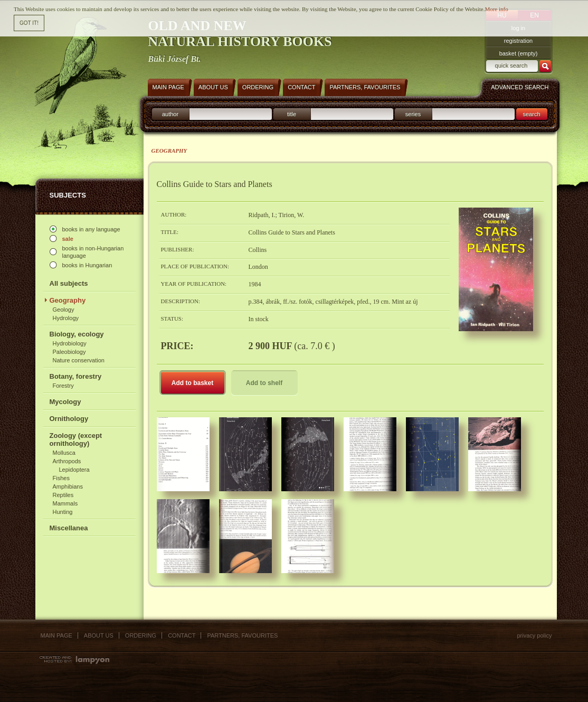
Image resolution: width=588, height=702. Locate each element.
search (531, 114)
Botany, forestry (76, 376)
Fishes (61, 478)
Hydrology (66, 318)
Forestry (63, 386)
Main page (56, 635)
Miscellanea (69, 528)
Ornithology (69, 419)
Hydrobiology (70, 343)
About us (99, 635)
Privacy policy (534, 635)
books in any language (91, 229)
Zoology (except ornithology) (76, 439)
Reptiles (63, 495)
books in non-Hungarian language (93, 252)
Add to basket (192, 383)
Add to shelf (264, 383)
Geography (68, 300)
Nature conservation (79, 360)
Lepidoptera (74, 470)
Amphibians (68, 486)
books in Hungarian (87, 265)
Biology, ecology (77, 334)
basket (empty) (519, 53)
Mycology (65, 402)
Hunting (63, 512)
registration (518, 41)
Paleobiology (69, 352)
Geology (64, 310)
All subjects (69, 283)
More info (496, 9)
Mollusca (64, 453)
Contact (182, 635)
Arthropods (67, 461)
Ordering (141, 635)
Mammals (65, 503)
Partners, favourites (242, 635)
